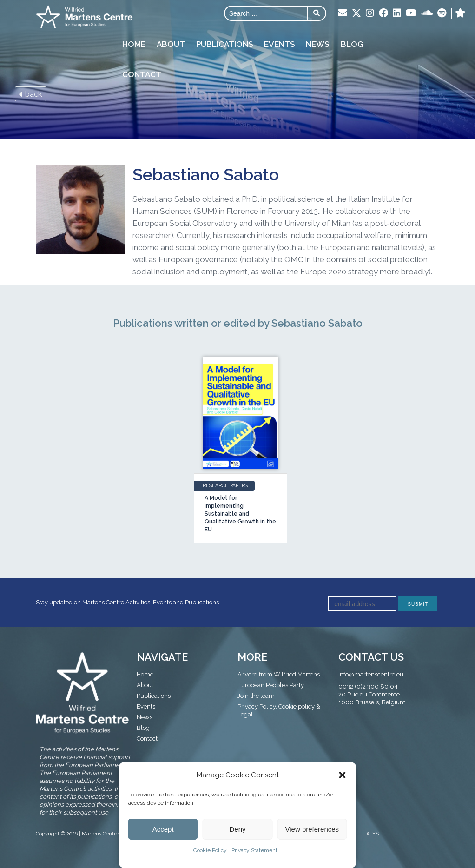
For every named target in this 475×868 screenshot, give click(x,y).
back (31, 94)
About (170, 44)
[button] (343, 775)
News (317, 44)
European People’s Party (271, 685)
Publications (224, 44)
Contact (141, 74)
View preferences (312, 829)
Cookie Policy (210, 850)
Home (133, 44)
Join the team (256, 696)
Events (279, 44)
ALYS (373, 834)
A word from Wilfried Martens (279, 674)
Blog (351, 44)
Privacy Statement (254, 850)
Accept (163, 829)
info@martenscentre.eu (371, 674)
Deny (237, 829)
